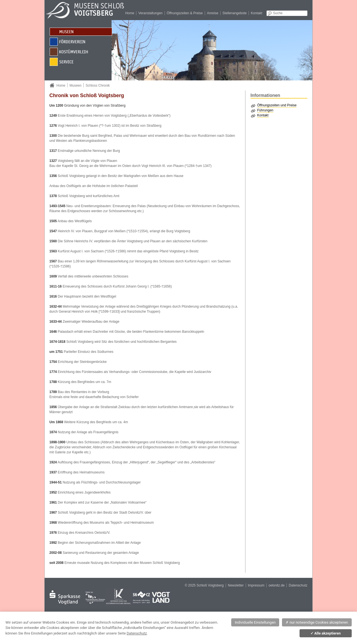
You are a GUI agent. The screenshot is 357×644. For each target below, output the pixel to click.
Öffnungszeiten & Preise (185, 13)
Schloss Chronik (98, 85)
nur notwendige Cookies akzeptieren (317, 622)
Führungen (265, 110)
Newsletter (236, 585)
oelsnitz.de (277, 585)
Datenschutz (298, 585)
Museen (75, 85)
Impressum (256, 585)
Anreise (213, 13)
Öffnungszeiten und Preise (277, 105)
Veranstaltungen (150, 13)
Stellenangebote (235, 13)
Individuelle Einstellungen (255, 622)
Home (130, 13)
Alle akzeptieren (326, 633)
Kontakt (256, 13)
